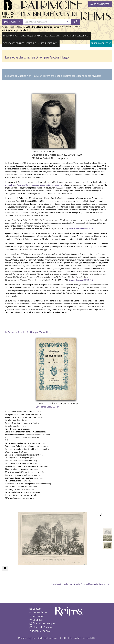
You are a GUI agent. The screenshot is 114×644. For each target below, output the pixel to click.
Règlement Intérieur (48, 638)
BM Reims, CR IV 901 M (47, 407)
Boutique (36, 620)
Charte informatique (42, 623)
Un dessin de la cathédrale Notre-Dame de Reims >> (80, 584)
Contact (35, 609)
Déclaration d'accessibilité (83, 638)
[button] (100, 514)
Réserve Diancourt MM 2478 (80, 229)
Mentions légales (26, 638)
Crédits (64, 638)
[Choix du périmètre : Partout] (13, 22)
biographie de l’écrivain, (34, 185)
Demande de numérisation (38, 614)
